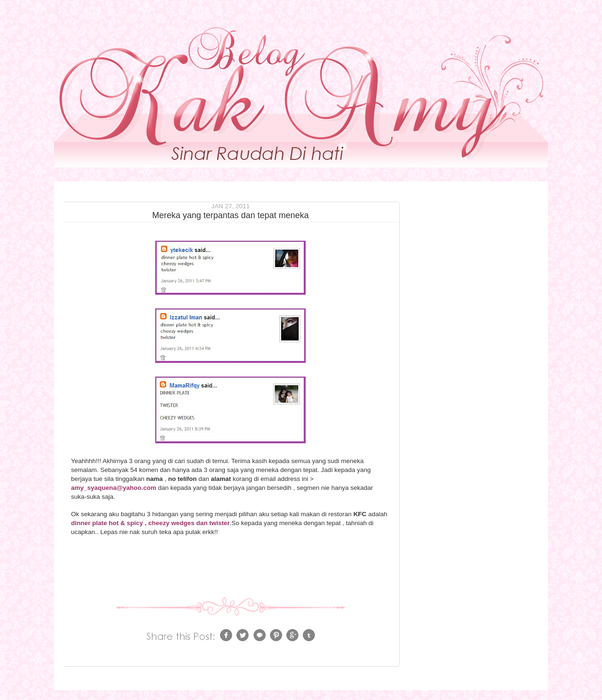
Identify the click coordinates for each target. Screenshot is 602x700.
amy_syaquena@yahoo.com (115, 488)
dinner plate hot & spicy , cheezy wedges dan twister (150, 523)
